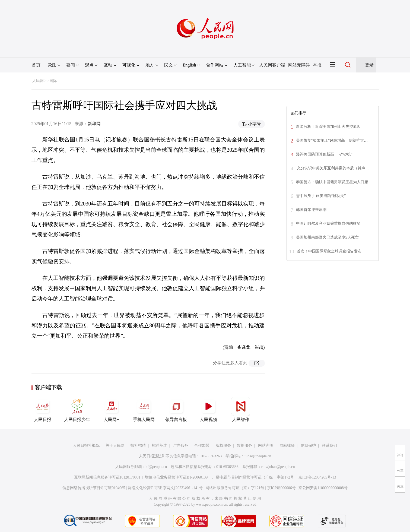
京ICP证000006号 (281, 488)
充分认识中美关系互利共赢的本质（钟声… (333, 168)
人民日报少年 (77, 409)
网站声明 (266, 446)
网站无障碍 (299, 65)
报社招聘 (138, 446)
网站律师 (287, 446)
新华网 (94, 124)
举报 (317, 65)
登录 (369, 65)
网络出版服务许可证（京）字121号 (235, 488)
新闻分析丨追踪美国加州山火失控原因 (328, 127)
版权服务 (223, 446)
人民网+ (112, 409)
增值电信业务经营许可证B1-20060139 (176, 477)
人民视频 (208, 409)
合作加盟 (202, 446)
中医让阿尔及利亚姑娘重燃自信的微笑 (328, 224)
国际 (53, 81)
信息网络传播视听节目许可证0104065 (94, 488)
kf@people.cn (156, 467)
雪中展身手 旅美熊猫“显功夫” (321, 196)
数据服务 (244, 446)
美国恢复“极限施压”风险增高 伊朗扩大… (332, 140)
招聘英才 (160, 446)
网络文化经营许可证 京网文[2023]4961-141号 (165, 488)
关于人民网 (115, 446)
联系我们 (329, 446)
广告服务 (181, 446)
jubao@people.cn (258, 456)
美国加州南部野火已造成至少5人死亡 (327, 237)
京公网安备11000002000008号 (323, 488)
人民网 (38, 81)
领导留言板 (176, 409)
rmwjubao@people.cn (278, 467)
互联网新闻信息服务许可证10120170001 (107, 477)
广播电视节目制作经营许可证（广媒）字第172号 (253, 477)
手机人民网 (144, 409)
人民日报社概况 (86, 446)
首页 (36, 65)
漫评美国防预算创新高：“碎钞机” (324, 154)
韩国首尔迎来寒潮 (311, 210)
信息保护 (308, 446)
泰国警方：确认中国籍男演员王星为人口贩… (334, 182)
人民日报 (43, 409)
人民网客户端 (272, 65)
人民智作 (241, 409)
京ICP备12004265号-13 (317, 477)
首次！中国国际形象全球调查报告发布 (329, 251)
